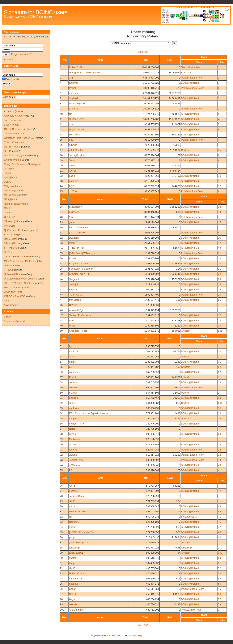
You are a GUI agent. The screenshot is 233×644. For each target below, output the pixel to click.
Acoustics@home (14, 111)
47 (61, 315)
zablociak (74, 238)
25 (61, 191)
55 (219, 150)
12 (61, 124)
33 (61, 243)
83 (61, 522)
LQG (72, 186)
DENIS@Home (12, 147)
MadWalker (75, 439)
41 (61, 284)
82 (61, 517)
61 (61, 398)
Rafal (72, 429)
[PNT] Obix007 (77, 233)
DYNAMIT (75, 135)
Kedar (72, 589)
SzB (71, 140)
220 (220, 367)
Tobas (72, 160)
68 (61, 434)
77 (61, 491)
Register (9, 60)
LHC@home (11, 177)
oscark (73, 444)
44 (61, 300)
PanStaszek (76, 300)
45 (61, 305)
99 (61, 604)
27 (61, 212)
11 (61, 119)
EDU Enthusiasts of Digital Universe (89, 413)
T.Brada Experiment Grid (17, 256)
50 (61, 331)
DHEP (7, 151)
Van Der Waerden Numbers (19, 283)
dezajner (74, 491)
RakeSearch (11, 239)
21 (61, 171)
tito (71, 114)
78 (61, 496)
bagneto (74, 584)
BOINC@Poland (190, 83)
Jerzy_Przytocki (78, 155)
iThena (8, 173)
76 (61, 486)
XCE (72, 367)
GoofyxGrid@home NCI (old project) (24, 164)
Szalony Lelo (76, 579)
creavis (73, 382)
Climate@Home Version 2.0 (19, 138)
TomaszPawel (77, 460)
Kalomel (74, 83)
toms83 (73, 450)
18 (61, 155)
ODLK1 (8, 213)
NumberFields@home (16, 204)
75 (61, 470)
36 (61, 258)
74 (61, 465)
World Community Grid (16, 287)
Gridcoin (186, 150)
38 (61, 269)
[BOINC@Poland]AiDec (82, 532)
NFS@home (11, 199)
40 (61, 279)
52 (61, 351)
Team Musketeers (191, 67)
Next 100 (143, 52)
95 (61, 584)
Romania (186, 73)
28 (61, 217)
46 (61, 310)
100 (62, 610)
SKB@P (74, 284)
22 (61, 176)
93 (61, 573)
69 (61, 439)
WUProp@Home (13, 292)
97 (61, 594)
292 (220, 418)
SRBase (8, 252)
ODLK (7, 208)
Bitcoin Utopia (12, 125)
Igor (71, 346)
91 (61, 563)
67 (61, 429)
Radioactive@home (15, 235)
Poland (185, 377)
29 (61, 222)
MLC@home (11, 195)
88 (61, 548)
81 (61, 512)
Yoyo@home (11, 305)
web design (138, 635)
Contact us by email (15, 321)
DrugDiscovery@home (16, 155)
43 (61, 295)
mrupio (73, 418)
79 (61, 501)
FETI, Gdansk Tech (80, 227)
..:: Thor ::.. (75, 191)
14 (61, 135)
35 (61, 253)
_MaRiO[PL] (76, 295)
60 (61, 393)
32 (61, 238)
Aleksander (75, 372)
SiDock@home (12, 243)
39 (61, 274)
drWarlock (75, 465)
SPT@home (11, 248)
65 (61, 418)
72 (61, 455)
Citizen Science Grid (15, 129)
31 (61, 233)
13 (61, 129)
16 (61, 145)
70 (61, 444)
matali (72, 362)
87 (61, 542)
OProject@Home (13, 221)
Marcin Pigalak (77, 103)
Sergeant (74, 279)
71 (61, 450)
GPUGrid (9, 169)
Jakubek (74, 455)
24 (61, 186)
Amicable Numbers (14, 116)
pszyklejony (75, 207)
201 (220, 331)
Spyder (73, 393)
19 (61, 160)
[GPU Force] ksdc (79, 542)
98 (61, 599)
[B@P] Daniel (76, 129)
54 (61, 362)
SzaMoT (74, 98)
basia (72, 176)
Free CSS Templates (112, 635)
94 (61, 579)
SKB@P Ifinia (77, 424)
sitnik (72, 403)
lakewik (73, 604)
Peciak (73, 88)
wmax (72, 357)
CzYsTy (73, 305)
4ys (71, 124)
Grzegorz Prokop (78, 331)
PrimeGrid (10, 226)
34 (61, 248)
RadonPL (74, 522)
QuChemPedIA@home (17, 230)
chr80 (72, 501)
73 (61, 460)
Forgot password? (21, 54)
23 (61, 181)
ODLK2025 (10, 217)
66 (61, 424)
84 (61, 527)
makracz (74, 93)
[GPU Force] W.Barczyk (82, 253)
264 (220, 403)
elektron (74, 398)
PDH (72, 470)
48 (61, 320)
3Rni (72, 78)
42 (61, 290)
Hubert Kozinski (78, 573)
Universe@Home (13, 274)
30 (61, 227)
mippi (72, 243)
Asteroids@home (13, 120)
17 (61, 150)
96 (61, 589)
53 (61, 357)
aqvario (73, 145)
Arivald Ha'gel (77, 310)
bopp (72, 563)
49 (61, 326)
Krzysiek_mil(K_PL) (80, 274)
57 (61, 377)
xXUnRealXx (76, 150)
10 (61, 114)
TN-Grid (8, 270)
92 (61, 568)
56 (61, 372)
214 (220, 357)
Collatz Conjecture (14, 142)
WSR (72, 326)
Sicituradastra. (189, 517)
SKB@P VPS (76, 119)
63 (61, 408)
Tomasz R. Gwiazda (80, 315)
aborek (73, 558)
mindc (72, 506)
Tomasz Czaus (77, 496)
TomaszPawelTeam (192, 610)
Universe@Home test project (20, 279)
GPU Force (187, 542)
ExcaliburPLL (76, 553)
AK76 (72, 486)
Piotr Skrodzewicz (79, 512)
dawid (72, 166)
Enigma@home (12, 160)
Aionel (73, 171)
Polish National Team (193, 78)
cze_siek (74, 109)
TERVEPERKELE (79, 248)
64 (61, 413)
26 (61, 207)
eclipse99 (74, 212)
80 (61, 506)
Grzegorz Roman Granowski (85, 73)
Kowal (72, 258)
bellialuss (74, 388)
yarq (72, 537)
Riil (71, 517)
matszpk (74, 351)
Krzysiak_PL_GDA (79, 264)
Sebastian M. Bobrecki (81, 269)
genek (72, 222)
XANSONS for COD (15, 296)
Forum (8, 317)
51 (61, 346)
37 (61, 264)
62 (61, 403)
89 (61, 553)
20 (61, 166)
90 (61, 558)
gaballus (74, 181)
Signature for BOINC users (36, 12)
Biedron (73, 290)
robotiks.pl (75, 548)
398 (220, 553)
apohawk (74, 408)
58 (61, 382)
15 (61, 140)
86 (61, 537)
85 (61, 532)
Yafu (6, 301)
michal (73, 527)
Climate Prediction (14, 133)
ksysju (73, 434)
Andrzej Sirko (76, 610)
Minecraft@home (13, 191)
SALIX (73, 594)
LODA (7, 182)
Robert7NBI (76, 67)
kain (71, 320)
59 (61, 388)
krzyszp (73, 599)
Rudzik (73, 377)
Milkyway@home (13, 186)
